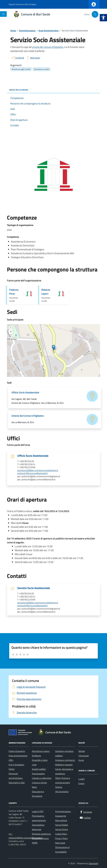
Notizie (82, 751)
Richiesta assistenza (41, 834)
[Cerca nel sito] (95, 14)
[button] (103, 18)
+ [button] (11, 328)
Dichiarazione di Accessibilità (62, 850)
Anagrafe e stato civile (40, 762)
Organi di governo (17, 751)
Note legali (60, 843)
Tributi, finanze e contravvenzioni (63, 780)
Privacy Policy (62, 838)
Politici (12, 769)
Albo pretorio (61, 820)
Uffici (11, 760)
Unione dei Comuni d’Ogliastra (47, 47)
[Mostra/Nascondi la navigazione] (3, 14)
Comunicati (84, 756)
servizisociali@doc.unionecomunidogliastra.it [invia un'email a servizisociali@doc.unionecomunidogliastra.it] (38, 470)
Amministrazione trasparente (63, 814)
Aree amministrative (18, 756)
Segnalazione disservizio (38, 827)
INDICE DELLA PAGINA (53, 90)
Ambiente (36, 756)
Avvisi (81, 760)
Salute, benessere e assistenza (64, 771)
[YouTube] (85, 818)
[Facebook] (86, 812)
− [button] (11, 332)
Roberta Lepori (46, 292)
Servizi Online (62, 829)
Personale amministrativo (16, 776)
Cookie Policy (61, 834)
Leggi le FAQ (38, 811)
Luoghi (82, 779)
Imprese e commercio (65, 760)
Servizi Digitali (62, 825)
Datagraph (93, 863)
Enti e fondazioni (16, 765)
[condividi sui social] (17, 58)
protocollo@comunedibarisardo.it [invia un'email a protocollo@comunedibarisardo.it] (32, 473)
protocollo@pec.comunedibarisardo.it (26, 838)
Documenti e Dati (17, 783)
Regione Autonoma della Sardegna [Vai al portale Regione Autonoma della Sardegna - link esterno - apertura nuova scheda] (22, 4)
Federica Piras (14, 292)
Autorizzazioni (38, 774)
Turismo (59, 787)
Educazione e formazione (38, 794)
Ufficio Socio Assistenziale (33, 456)
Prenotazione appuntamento (39, 818)
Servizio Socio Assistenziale (34, 588)
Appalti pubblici (39, 769)
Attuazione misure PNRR (40, 841)
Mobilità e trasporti (64, 765)
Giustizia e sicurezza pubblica (64, 753)
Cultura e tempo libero (39, 785)
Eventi (81, 783)
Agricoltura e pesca (41, 751)
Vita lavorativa (62, 791)
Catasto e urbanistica (42, 778)
